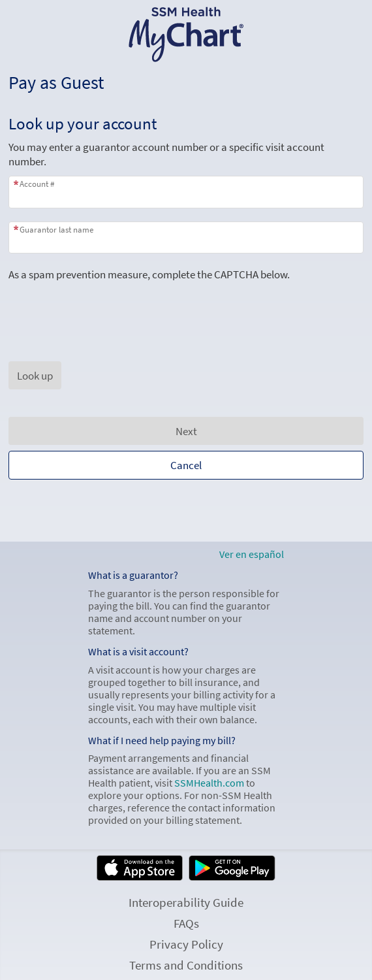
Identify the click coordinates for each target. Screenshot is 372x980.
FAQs (186, 923)
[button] (35, 376)
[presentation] (108, 307)
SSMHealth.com (209, 783)
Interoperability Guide (186, 902)
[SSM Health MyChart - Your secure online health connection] (186, 35)
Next (186, 431)
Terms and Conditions (186, 965)
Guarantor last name (56, 230)
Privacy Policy (186, 944)
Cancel (186, 465)
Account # (37, 184)
